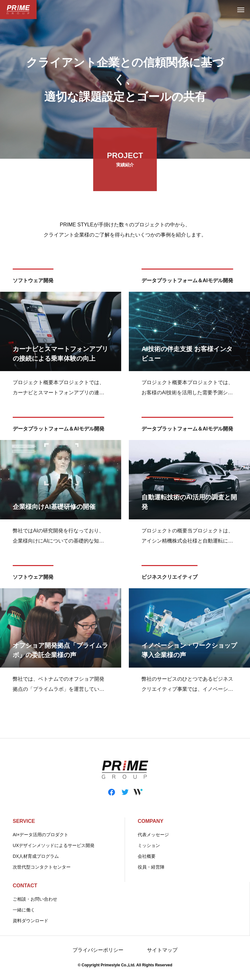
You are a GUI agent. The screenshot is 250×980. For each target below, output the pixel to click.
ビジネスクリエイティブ (170, 578)
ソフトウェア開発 (33, 282)
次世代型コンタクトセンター (42, 867)
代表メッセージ (153, 835)
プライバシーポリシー (98, 950)
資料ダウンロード (31, 921)
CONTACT (25, 886)
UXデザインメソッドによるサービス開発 (54, 845)
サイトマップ (162, 950)
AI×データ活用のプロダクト (41, 835)
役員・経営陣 (151, 867)
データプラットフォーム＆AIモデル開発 (187, 282)
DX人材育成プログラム (36, 856)
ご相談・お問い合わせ (35, 899)
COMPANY (151, 821)
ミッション (149, 845)
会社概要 (147, 856)
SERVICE (24, 821)
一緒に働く (24, 910)
